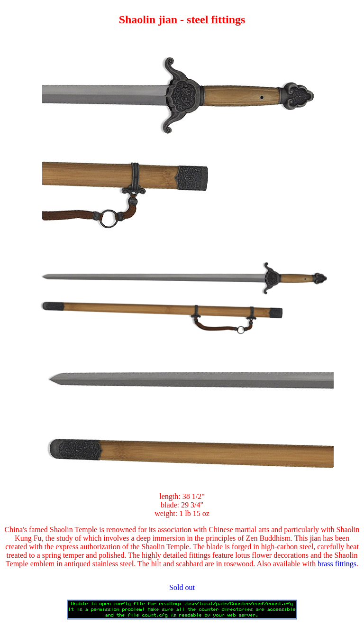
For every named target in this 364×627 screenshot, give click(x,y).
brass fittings (337, 564)
